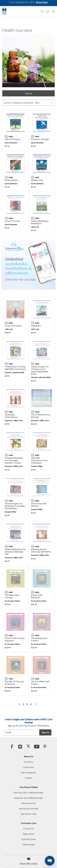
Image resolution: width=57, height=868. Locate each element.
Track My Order (29, 839)
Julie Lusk (35, 227)
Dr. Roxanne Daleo (12, 601)
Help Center (28, 834)
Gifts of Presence (12, 139)
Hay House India (29, 814)
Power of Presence (13, 326)
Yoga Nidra (36, 326)
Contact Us (29, 829)
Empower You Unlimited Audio (28, 798)
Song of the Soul (12, 221)
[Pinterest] (45, 746)
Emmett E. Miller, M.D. (14, 420)
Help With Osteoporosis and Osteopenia (39, 460)
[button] (43, 10)
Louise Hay (29, 767)
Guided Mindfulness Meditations (40, 222)
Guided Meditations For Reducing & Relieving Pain (15, 552)
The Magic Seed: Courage (12, 596)
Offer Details (29, 845)
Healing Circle (37, 180)
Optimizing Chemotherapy (11, 416)
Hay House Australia (28, 808)
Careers (29, 778)
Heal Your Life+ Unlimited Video (29, 793)
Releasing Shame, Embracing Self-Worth (41, 550)
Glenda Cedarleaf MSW (15, 372)
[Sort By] (28, 103)
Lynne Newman (11, 143)
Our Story (29, 762)
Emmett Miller (37, 466)
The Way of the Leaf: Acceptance (14, 683)
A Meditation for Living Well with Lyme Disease (15, 368)
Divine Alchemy (12, 180)
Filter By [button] (29, 93)
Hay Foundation (29, 772)
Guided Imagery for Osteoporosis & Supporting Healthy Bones (40, 370)
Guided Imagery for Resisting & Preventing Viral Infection (15, 506)
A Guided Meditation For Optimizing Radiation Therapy (14, 460)
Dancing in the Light (40, 139)
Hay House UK (28, 803)
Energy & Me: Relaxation (37, 596)
